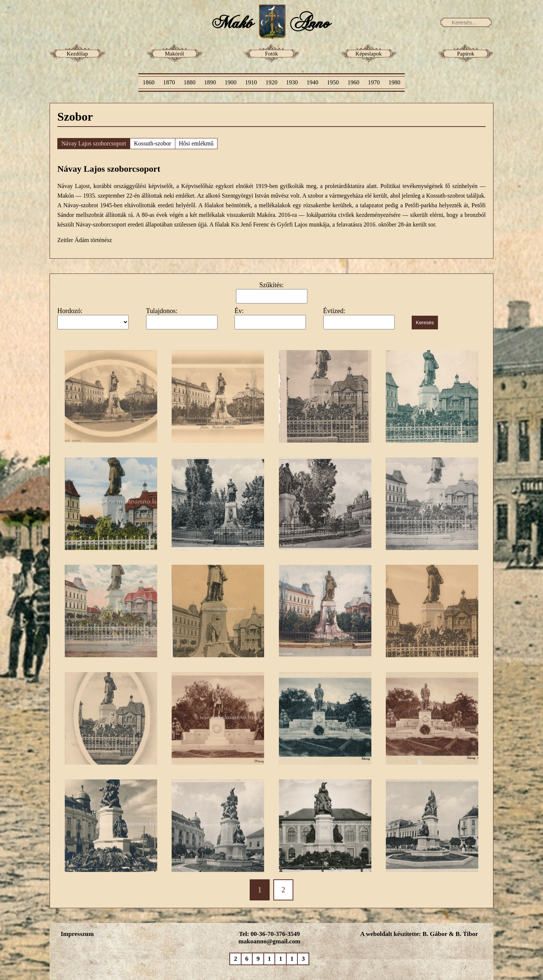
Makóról (175, 54)
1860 (149, 82)
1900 (230, 82)
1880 (189, 82)
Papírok (466, 54)
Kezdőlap (77, 54)
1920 (271, 82)
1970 (374, 82)
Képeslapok (369, 54)
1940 (313, 82)
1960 (353, 82)
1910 (251, 82)
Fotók (271, 54)
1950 (333, 82)
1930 (292, 82)
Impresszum (77, 934)
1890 (210, 82)
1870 (169, 82)
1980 (394, 82)
